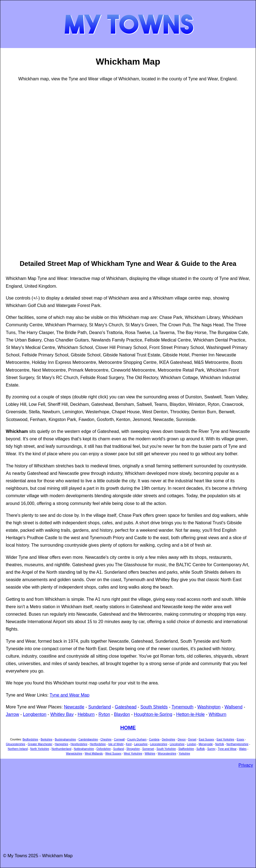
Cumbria (154, 739)
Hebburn (86, 714)
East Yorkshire (225, 739)
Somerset (148, 749)
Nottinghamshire (84, 749)
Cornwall (119, 739)
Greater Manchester (40, 744)
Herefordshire (79, 744)
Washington (209, 707)
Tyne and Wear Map (70, 695)
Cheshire (106, 739)
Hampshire (61, 744)
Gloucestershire (15, 744)
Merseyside (206, 744)
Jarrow (12, 714)
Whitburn (218, 714)
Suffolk (200, 749)
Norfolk (220, 744)
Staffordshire (186, 749)
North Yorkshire (40, 749)
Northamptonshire (237, 744)
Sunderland (100, 707)
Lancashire (141, 744)
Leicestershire (159, 744)
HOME (128, 728)
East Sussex (207, 739)
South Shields (154, 707)
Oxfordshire (104, 749)
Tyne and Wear (227, 749)
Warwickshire (74, 754)
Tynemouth (182, 707)
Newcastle (74, 707)
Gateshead (126, 707)
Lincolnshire (177, 744)
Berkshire (46, 739)
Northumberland (61, 749)
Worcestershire (167, 754)
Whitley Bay (62, 714)
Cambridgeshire (88, 739)
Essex (240, 739)
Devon (182, 739)
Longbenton (35, 714)
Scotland (118, 749)
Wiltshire (150, 754)
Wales (243, 749)
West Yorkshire (133, 754)
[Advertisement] (28, 170)
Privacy (246, 765)
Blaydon (122, 714)
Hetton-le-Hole (190, 714)
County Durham (137, 739)
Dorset (192, 739)
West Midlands (94, 754)
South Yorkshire (166, 749)
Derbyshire (169, 739)
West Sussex (113, 754)
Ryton (104, 714)
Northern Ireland (18, 749)
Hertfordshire (98, 744)
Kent (129, 744)
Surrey (211, 749)
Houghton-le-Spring (153, 714)
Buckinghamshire (65, 739)
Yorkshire (184, 754)
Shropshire (133, 749)
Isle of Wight (116, 744)
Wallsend (233, 707)
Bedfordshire (30, 739)
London (191, 744)
